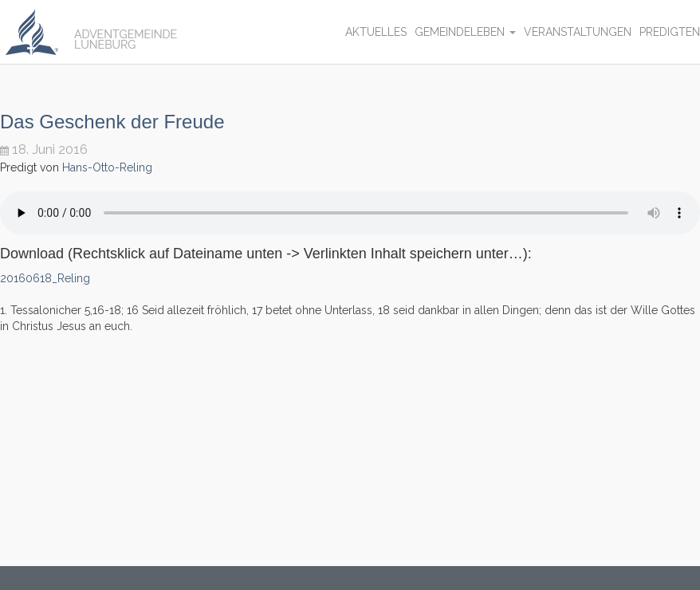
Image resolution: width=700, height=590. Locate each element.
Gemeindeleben (465, 32)
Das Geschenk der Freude (112, 122)
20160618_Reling (45, 278)
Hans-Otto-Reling (107, 167)
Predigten (670, 32)
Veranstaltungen (578, 32)
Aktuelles (376, 32)
